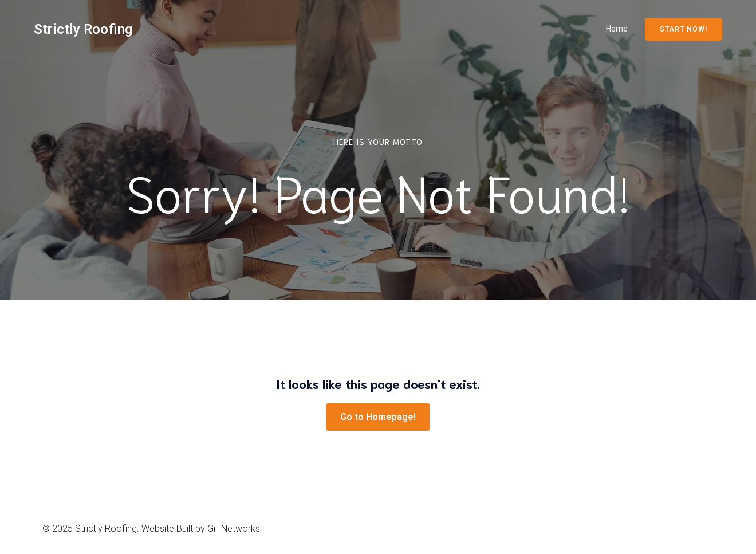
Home (617, 29)
